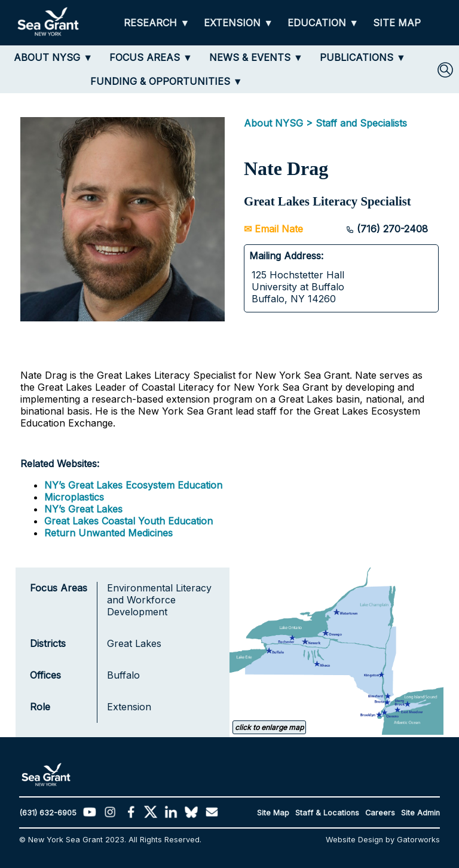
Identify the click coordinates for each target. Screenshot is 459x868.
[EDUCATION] (323, 23)
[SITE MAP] (397, 23)
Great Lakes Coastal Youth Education (128, 521)
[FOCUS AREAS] (151, 57)
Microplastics (74, 497)
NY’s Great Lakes (83, 509)
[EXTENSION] (238, 23)
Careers (380, 813)
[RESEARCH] (157, 23)
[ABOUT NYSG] (53, 57)
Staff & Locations (327, 813)
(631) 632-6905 (48, 813)
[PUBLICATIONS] (363, 57)
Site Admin (420, 813)
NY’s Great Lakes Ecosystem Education (133, 485)
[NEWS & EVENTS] (256, 57)
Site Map (273, 813)
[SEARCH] (445, 70)
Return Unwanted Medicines (108, 533)
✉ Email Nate (273, 229)
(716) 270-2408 (387, 229)
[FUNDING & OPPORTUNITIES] (166, 81)
